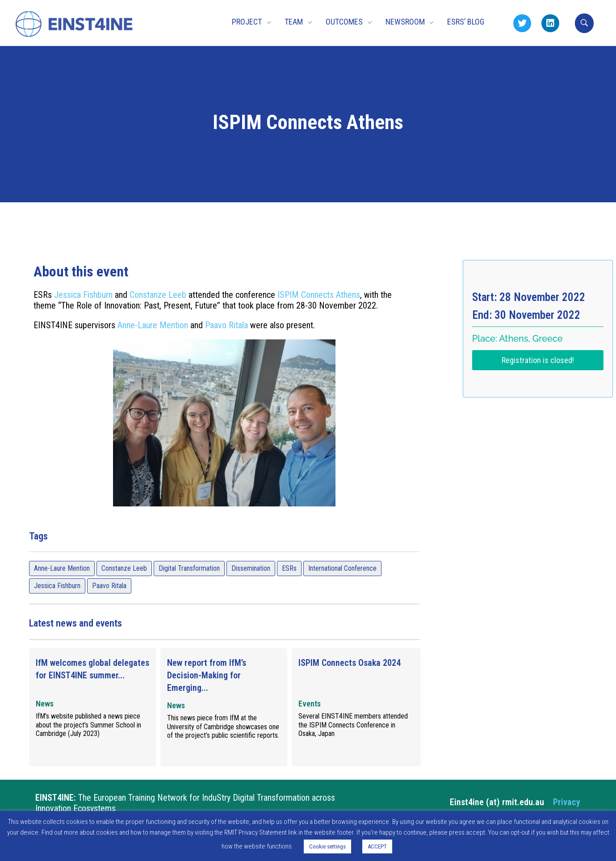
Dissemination (251, 568)
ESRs (289, 568)
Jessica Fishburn (83, 295)
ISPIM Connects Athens (319, 295)
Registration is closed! (538, 360)
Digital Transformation (189, 568)
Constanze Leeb (158, 295)
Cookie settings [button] (327, 846)
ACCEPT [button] (377, 846)
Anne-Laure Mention (153, 325)
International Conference (342, 568)
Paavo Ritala (226, 325)
